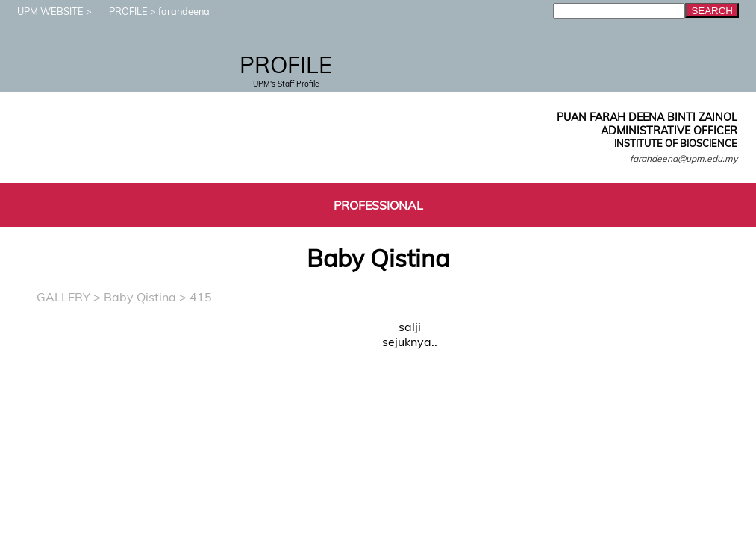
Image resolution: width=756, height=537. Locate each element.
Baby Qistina (140, 297)
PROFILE (121, 11)
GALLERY (63, 297)
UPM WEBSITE (43, 11)
